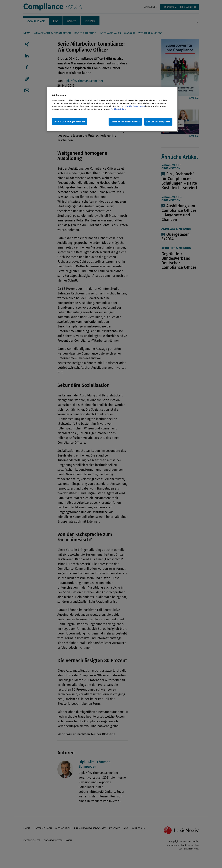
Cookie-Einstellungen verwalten (70, 122)
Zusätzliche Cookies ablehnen (125, 122)
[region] (112, 109)
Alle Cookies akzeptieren (158, 122)
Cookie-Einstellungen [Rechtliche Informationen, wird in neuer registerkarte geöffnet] (135, 106)
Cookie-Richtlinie (118, 109)
